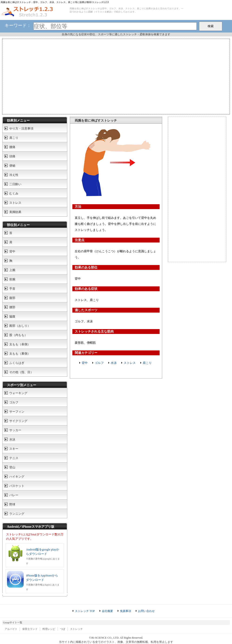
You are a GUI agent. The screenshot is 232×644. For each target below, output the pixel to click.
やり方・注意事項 (21, 128)
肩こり (147, 363)
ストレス (130, 363)
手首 (12, 289)
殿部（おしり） (20, 326)
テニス (14, 458)
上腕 (12, 270)
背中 (85, 363)
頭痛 (12, 156)
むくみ (14, 193)
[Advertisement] (116, 76)
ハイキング (17, 477)
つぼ (63, 629)
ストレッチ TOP (85, 611)
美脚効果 (15, 212)
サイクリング (18, 421)
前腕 (12, 279)
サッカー (15, 430)
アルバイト (11, 629)
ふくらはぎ (17, 363)
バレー (14, 495)
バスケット (17, 486)
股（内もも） (18, 335)
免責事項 (126, 611)
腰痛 (12, 147)
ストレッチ (76, 629)
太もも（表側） (20, 344)
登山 (12, 467)
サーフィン (17, 412)
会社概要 (107, 611)
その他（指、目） (21, 372)
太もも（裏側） (20, 354)
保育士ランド (30, 629)
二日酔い (15, 184)
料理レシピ (49, 629)
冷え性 (14, 175)
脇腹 (12, 316)
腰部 (12, 307)
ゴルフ (99, 363)
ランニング (17, 514)
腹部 (12, 298)
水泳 (114, 363)
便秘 (12, 166)
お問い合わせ (146, 611)
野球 (12, 504)
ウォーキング (18, 393)
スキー (14, 449)
